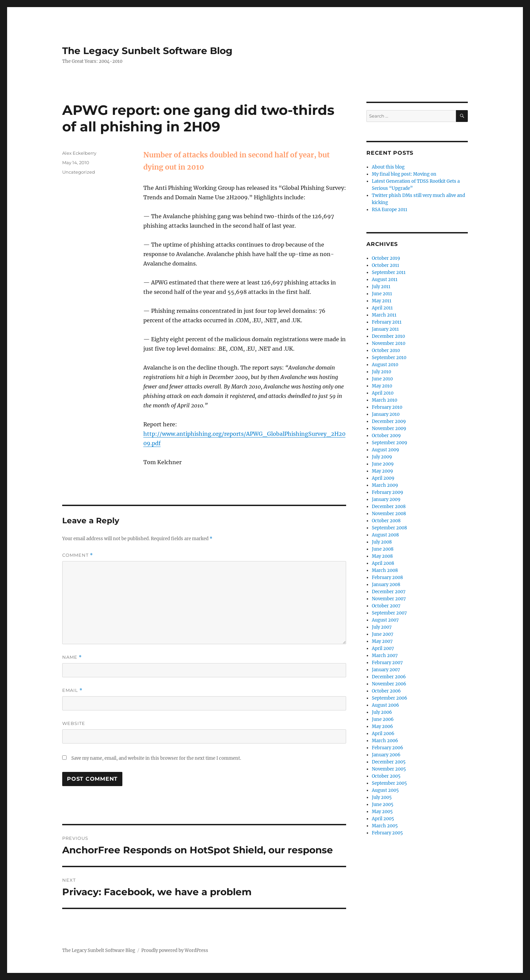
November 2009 (389, 429)
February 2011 (387, 322)
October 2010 (386, 350)
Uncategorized (79, 172)
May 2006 (382, 726)
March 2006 (385, 741)
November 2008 (389, 514)
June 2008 (383, 549)
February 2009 (388, 492)
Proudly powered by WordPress (175, 950)
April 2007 (383, 648)
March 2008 (385, 570)
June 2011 (382, 294)
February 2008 (387, 577)
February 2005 (387, 833)
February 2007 (387, 663)
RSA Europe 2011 (390, 210)
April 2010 (383, 393)
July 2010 (381, 372)
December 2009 (389, 421)
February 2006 (388, 748)
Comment (78, 555)
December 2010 (388, 336)
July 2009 (382, 457)
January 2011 (385, 329)
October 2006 (386, 691)
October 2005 (386, 776)
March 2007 (385, 656)
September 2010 (389, 358)
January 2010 (386, 414)
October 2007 (386, 606)
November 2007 (389, 599)
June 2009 (383, 464)
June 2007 (383, 634)
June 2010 (382, 379)
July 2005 (382, 797)
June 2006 (383, 719)
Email (72, 690)
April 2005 (383, 819)
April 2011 (382, 308)
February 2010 (387, 407)
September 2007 (389, 613)
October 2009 (386, 436)
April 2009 (383, 478)
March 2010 (384, 400)
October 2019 (386, 258)
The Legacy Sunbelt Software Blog (147, 51)
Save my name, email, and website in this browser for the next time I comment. (156, 758)
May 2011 (382, 301)
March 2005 (385, 826)
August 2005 (385, 790)
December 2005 (389, 762)
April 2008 (383, 563)
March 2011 (384, 315)
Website (74, 723)
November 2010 (389, 343)
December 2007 (389, 592)
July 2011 (381, 287)
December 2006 (389, 677)
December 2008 (389, 507)
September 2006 (390, 698)
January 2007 (386, 670)
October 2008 (386, 521)
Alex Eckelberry (79, 153)
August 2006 (386, 705)
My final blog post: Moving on (404, 174)
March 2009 (385, 485)
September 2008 (389, 528)
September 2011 (389, 272)
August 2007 (385, 620)
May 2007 (382, 641)
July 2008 (382, 542)
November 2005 (389, 769)
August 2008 (385, 535)
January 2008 (386, 585)
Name (72, 657)
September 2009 (390, 443)
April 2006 (383, 734)
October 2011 (386, 265)
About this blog (388, 167)
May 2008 (382, 556)
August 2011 (385, 280)
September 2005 (389, 783)
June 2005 (383, 805)
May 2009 (382, 471)
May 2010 (382, 386)
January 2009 (386, 499)
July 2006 (382, 712)
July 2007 (382, 627)
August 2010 (385, 365)
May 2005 (382, 812)
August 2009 (386, 450)
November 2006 (389, 684)
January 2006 (386, 755)
